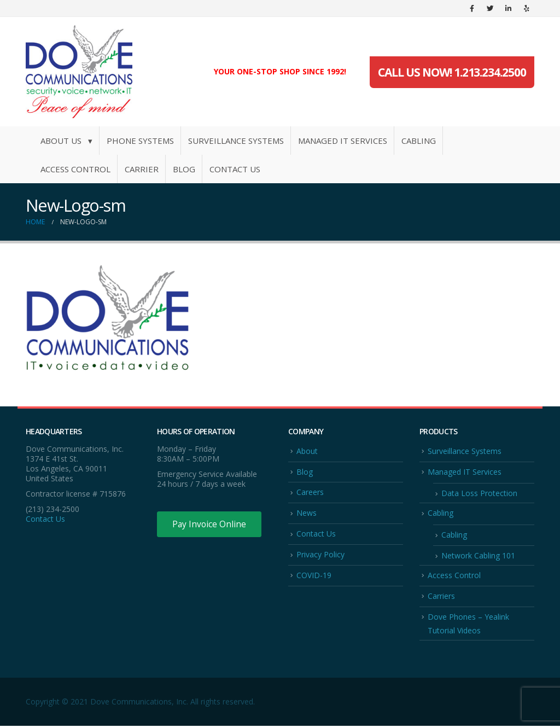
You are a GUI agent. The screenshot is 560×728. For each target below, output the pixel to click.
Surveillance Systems (236, 141)
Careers (310, 493)
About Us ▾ (66, 141)
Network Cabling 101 (478, 557)
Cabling (419, 141)
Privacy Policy (320, 555)
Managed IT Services (343, 141)
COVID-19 (314, 576)
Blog (184, 169)
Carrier (142, 169)
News (307, 513)
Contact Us (235, 169)
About (307, 451)
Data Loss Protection (479, 494)
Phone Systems (140, 141)
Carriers (441, 597)
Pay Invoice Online (210, 525)
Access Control (75, 169)
